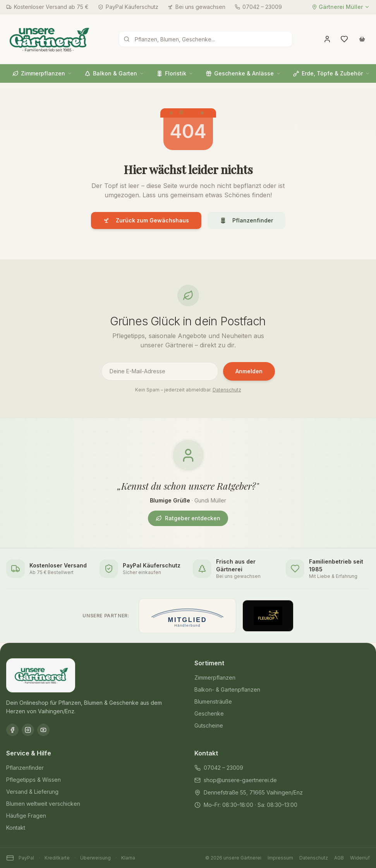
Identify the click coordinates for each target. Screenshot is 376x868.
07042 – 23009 (219, 768)
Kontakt (16, 828)
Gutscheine (209, 725)
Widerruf (360, 858)
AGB (339, 858)
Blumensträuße (213, 701)
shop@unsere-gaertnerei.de (236, 780)
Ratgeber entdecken (188, 518)
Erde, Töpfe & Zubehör (331, 73)
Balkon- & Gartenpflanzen (227, 689)
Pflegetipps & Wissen (33, 780)
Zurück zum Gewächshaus (146, 220)
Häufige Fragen (26, 816)
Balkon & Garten (114, 73)
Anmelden (249, 371)
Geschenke (209, 713)
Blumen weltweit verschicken (43, 804)
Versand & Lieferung (32, 792)
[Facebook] (12, 730)
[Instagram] (28, 730)
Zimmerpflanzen (42, 73)
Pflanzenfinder (246, 220)
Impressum (280, 858)
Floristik (175, 73)
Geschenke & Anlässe (243, 73)
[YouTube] (43, 730)
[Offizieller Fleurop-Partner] (268, 616)
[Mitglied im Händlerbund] (187, 616)
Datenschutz (227, 390)
